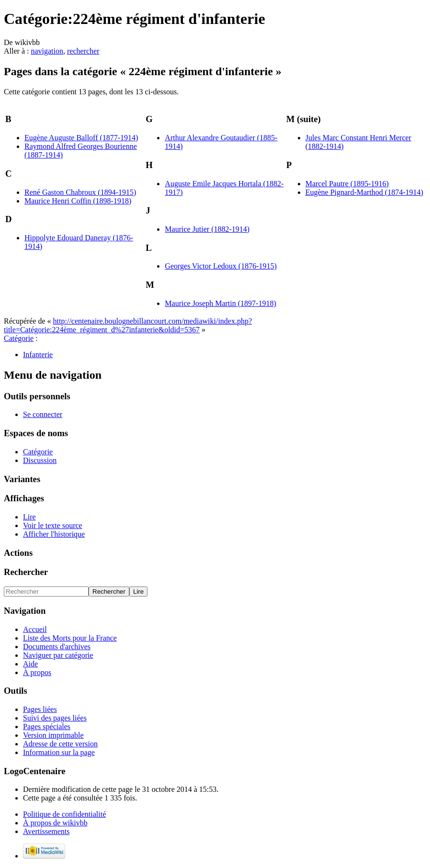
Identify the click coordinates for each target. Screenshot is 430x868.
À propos (37, 672)
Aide (30, 664)
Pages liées (40, 709)
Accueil (35, 629)
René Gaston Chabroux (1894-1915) (80, 192)
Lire (29, 517)
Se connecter (43, 414)
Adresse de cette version (60, 744)
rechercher (83, 51)
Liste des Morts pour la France (70, 638)
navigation (47, 51)
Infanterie (38, 355)
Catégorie (19, 338)
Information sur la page (59, 752)
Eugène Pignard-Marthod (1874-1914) (364, 192)
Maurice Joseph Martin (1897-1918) (220, 303)
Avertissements (46, 831)
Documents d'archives (57, 647)
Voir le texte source (53, 525)
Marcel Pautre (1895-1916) (347, 184)
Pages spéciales (47, 727)
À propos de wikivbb (55, 823)
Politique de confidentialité (64, 814)
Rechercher (26, 572)
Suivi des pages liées (55, 718)
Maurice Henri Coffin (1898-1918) (78, 201)
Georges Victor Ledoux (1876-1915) (221, 266)
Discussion (40, 460)
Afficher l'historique (54, 534)
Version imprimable (53, 735)
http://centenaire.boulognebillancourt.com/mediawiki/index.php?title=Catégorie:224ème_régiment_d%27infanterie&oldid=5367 (128, 325)
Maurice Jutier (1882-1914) (207, 229)
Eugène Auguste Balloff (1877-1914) (81, 138)
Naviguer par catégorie (58, 655)
